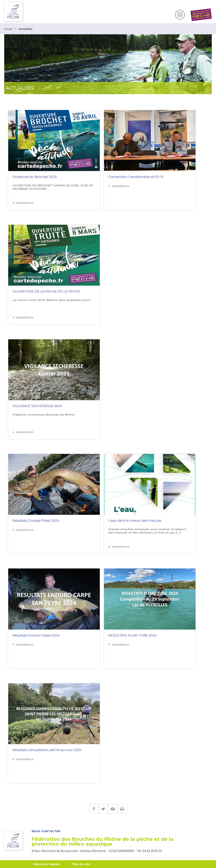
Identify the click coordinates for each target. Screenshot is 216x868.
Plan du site (81, 864)
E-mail (113, 809)
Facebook (94, 809)
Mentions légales (47, 864)
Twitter (103, 809)
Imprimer (122, 809)
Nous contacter (46, 831)
